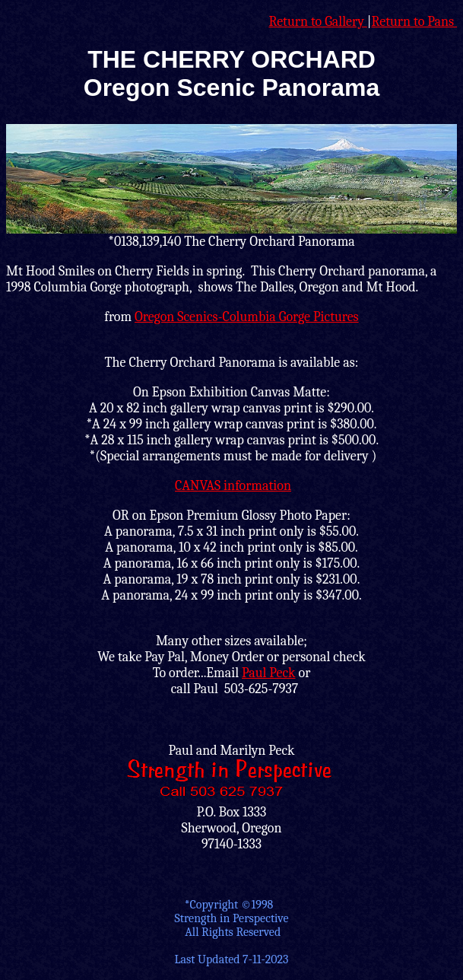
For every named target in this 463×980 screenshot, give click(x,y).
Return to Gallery (317, 22)
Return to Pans (415, 22)
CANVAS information (233, 486)
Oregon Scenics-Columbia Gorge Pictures (247, 317)
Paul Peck (269, 673)
